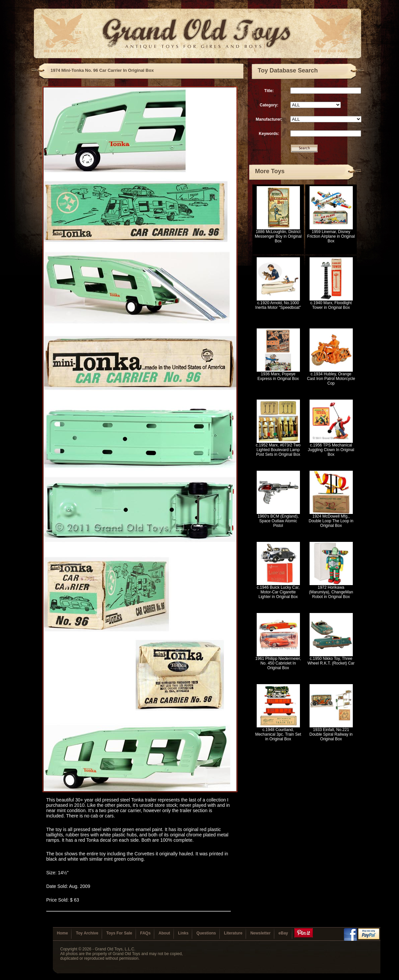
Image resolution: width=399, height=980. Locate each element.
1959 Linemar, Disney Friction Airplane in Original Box (331, 236)
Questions (206, 933)
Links (183, 933)
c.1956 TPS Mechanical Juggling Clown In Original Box (331, 450)
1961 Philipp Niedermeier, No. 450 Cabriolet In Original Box (278, 663)
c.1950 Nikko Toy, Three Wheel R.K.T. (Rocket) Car (331, 661)
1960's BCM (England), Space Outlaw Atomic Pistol (278, 521)
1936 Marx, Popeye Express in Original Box (278, 376)
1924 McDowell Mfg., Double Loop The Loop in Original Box (331, 521)
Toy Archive (87, 933)
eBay (283, 933)
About (164, 933)
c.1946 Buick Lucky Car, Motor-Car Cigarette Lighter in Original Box (278, 592)
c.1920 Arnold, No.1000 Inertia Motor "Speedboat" (278, 305)
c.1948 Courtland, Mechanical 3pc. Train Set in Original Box (278, 734)
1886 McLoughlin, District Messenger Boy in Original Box (278, 236)
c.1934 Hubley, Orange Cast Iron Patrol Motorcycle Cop (331, 379)
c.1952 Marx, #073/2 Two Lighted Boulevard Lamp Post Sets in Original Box (278, 450)
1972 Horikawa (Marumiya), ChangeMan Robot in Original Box (331, 592)
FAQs (145, 933)
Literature (233, 933)
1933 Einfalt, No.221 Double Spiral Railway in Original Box (331, 734)
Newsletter (261, 933)
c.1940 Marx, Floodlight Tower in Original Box (331, 305)
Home (62, 933)
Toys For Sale (119, 933)
